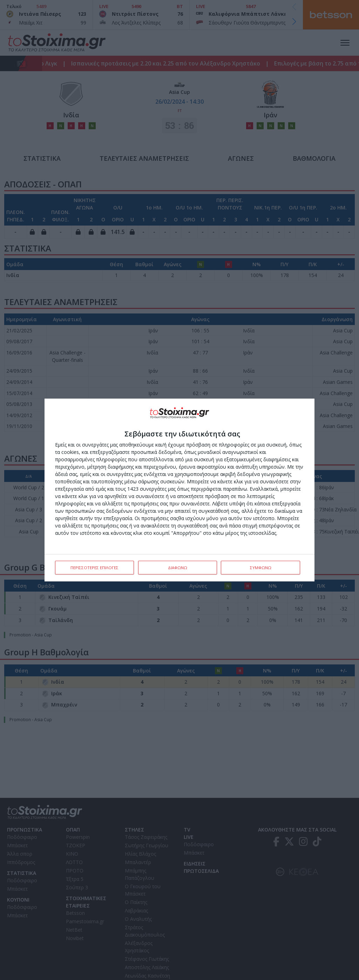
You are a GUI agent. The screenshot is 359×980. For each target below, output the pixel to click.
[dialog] (179, 490)
